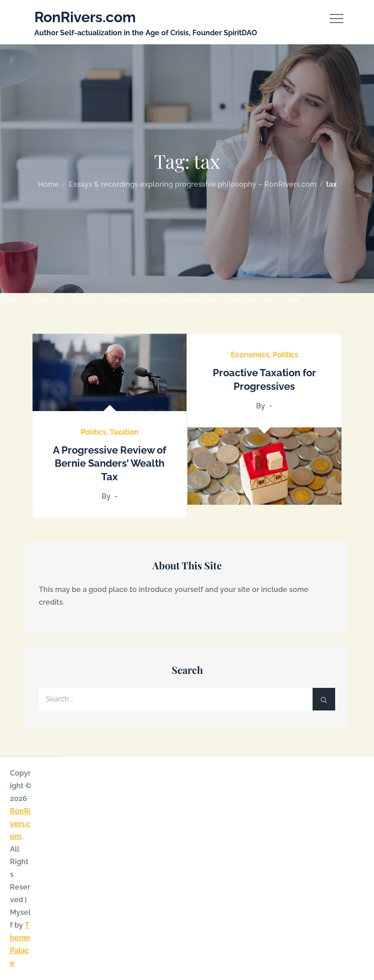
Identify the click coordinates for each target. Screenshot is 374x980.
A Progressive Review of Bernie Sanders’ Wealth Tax (110, 463)
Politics (93, 432)
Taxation (124, 432)
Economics (250, 355)
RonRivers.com (85, 17)
